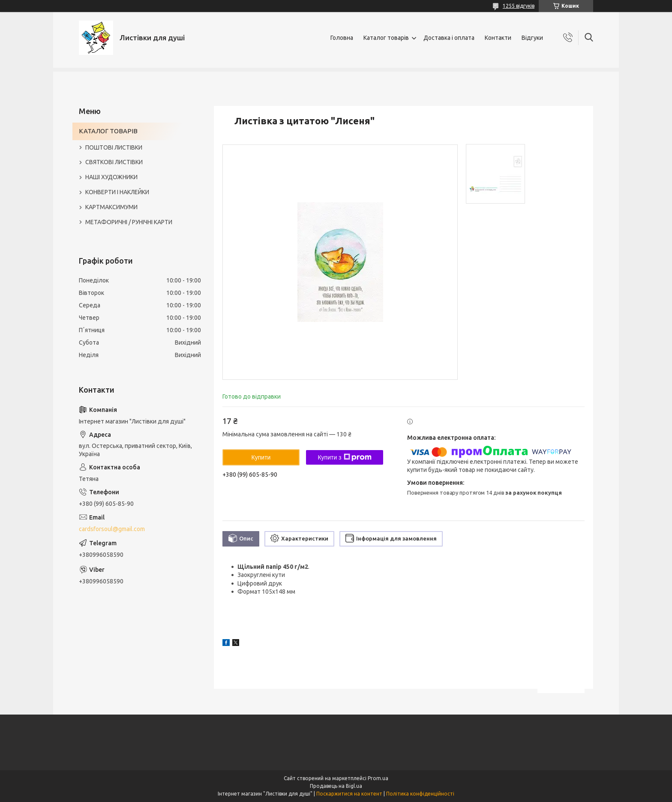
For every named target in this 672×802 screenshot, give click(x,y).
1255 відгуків (519, 6)
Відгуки (532, 38)
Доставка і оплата (449, 38)
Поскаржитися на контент (349, 794)
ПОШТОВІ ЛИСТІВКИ (114, 147)
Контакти (498, 38)
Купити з (344, 457)
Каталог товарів (386, 38)
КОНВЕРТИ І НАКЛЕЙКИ (117, 192)
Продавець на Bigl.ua (336, 786)
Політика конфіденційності (420, 794)
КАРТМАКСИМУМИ (111, 207)
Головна (342, 38)
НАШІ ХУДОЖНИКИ (111, 177)
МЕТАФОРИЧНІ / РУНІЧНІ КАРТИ (129, 222)
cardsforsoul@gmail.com (112, 529)
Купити (261, 457)
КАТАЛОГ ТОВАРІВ (108, 131)
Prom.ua (378, 778)
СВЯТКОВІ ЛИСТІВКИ (114, 162)
